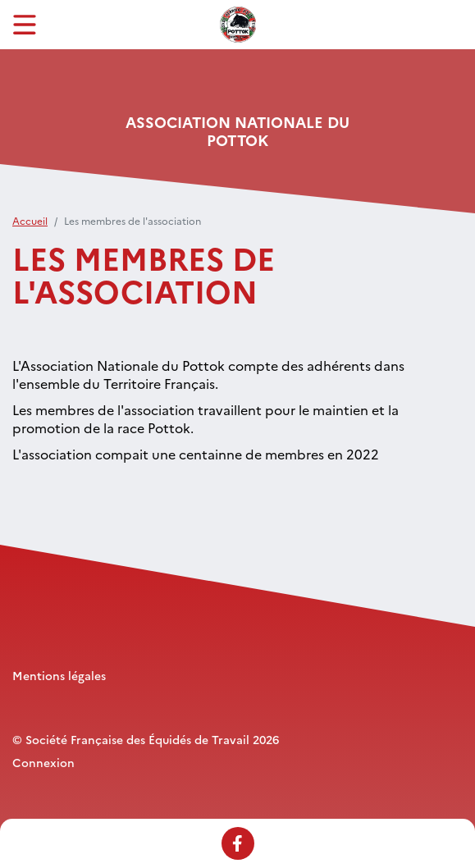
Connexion (43, 762)
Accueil (30, 220)
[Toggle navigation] (25, 25)
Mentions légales (59, 675)
